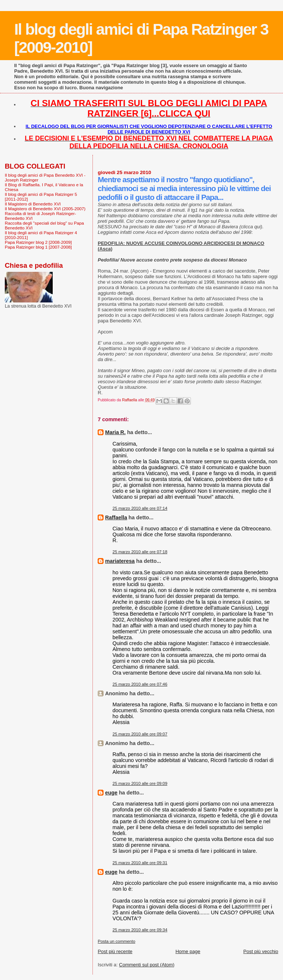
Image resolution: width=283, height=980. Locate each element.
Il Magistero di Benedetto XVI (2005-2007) (45, 209)
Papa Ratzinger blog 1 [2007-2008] (38, 247)
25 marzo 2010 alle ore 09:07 (140, 734)
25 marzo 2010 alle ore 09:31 (140, 863)
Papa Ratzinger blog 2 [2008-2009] (38, 242)
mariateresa (120, 561)
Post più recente (115, 951)
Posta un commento (116, 941)
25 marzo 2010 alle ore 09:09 (140, 783)
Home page (188, 951)
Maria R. (115, 432)
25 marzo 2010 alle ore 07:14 (140, 508)
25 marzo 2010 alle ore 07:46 (140, 684)
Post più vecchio (261, 951)
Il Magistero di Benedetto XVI (33, 204)
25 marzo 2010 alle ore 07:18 (140, 552)
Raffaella (116, 517)
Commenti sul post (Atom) (147, 965)
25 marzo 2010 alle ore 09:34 (140, 930)
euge (111, 793)
